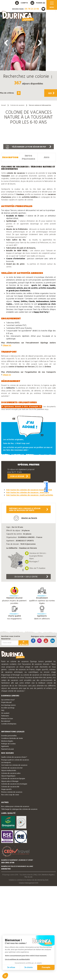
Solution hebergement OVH (28, 883)
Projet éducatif (6, 702)
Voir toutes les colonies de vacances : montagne (28, 493)
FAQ (3, 710)
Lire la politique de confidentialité (17, 959)
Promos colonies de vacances (12, 792)
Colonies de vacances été (10, 787)
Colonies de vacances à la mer (12, 768)
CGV (39, 875)
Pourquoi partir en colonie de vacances (15, 760)
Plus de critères (10, 93)
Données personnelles (9, 736)
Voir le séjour (19, 476)
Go (51, 93)
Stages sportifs (6, 789)
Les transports (6, 763)
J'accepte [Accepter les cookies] (46, 967)
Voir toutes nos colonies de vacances (14, 765)
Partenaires (5, 716)
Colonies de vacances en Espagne (13, 779)
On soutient (5, 713)
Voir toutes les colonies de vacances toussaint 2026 (29, 490)
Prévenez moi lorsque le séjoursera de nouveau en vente (28, 510)
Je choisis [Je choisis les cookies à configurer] (28, 967)
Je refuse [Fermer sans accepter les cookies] (11, 967)
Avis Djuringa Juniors (8, 705)
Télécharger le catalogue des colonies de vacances (19, 809)
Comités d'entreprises (9, 724)
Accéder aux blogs (8, 708)
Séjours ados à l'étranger (10, 781)
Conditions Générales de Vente (12, 738)
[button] (23, 108)
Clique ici (7, 375)
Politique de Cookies (8, 744)
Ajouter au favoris (25, 518)
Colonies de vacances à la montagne (14, 784)
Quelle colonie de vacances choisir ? (14, 757)
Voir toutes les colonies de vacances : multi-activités (30, 495)
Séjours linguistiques (8, 776)
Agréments (5, 746)
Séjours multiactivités (9, 771)
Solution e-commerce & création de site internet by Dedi (29, 880)
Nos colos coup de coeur (10, 795)
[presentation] (6, 43)
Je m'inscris (24, 643)
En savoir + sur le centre (31, 577)
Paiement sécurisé (7, 749)
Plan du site (28, 877)
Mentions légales (7, 741)
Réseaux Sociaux (7, 719)
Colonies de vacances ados (11, 773)
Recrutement (6, 721)
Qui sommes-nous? (8, 700)
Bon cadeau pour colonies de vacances (15, 807)
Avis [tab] (47, 157)
